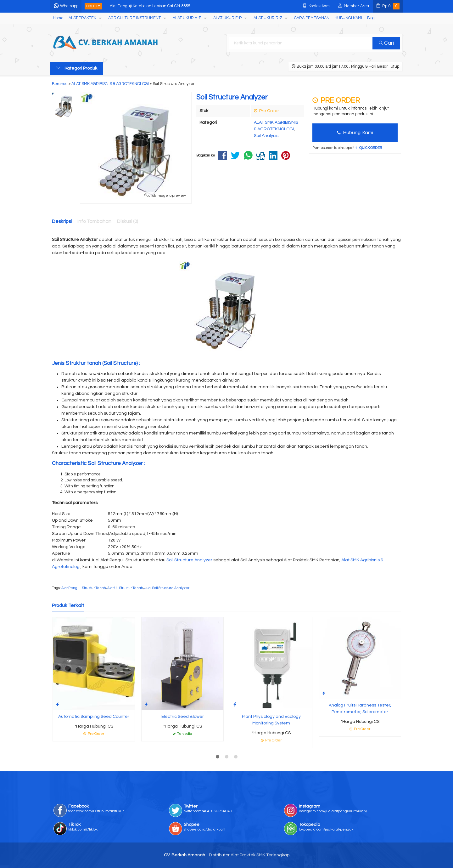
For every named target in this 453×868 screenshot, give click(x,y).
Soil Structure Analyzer (189, 560)
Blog (371, 18)
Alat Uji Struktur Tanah (125, 588)
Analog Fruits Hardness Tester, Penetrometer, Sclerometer (360, 709)
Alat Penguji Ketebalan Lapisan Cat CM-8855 (150, 6)
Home (58, 18)
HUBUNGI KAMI (348, 18)
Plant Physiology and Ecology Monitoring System (271, 720)
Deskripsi (62, 221)
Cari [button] (386, 43)
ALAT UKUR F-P (227, 18)
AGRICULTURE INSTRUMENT (134, 18)
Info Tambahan (94, 221)
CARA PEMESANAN (312, 18)
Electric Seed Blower (183, 717)
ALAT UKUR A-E (187, 18)
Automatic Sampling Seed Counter (94, 717)
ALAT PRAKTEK (82, 18)
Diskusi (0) (128, 221)
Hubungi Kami (355, 133)
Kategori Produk (77, 68)
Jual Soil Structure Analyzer (167, 588)
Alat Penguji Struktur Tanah (84, 588)
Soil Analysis (266, 136)
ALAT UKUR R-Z (268, 18)
